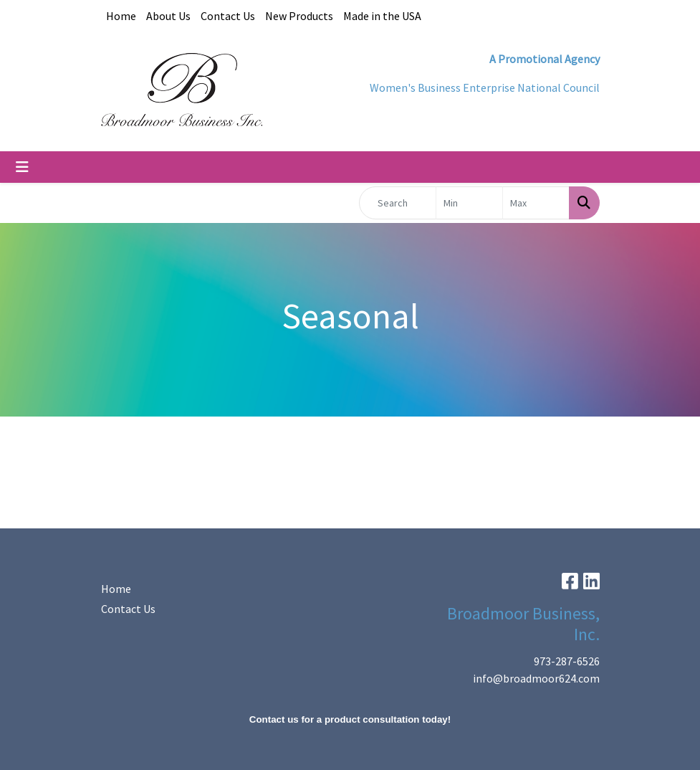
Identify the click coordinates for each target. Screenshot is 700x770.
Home (121, 16)
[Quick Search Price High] (536, 203)
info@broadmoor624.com (536, 678)
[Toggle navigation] (22, 167)
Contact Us (228, 16)
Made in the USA (382, 16)
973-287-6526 (567, 661)
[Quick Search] (398, 203)
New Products (299, 16)
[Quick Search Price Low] (469, 203)
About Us (168, 16)
